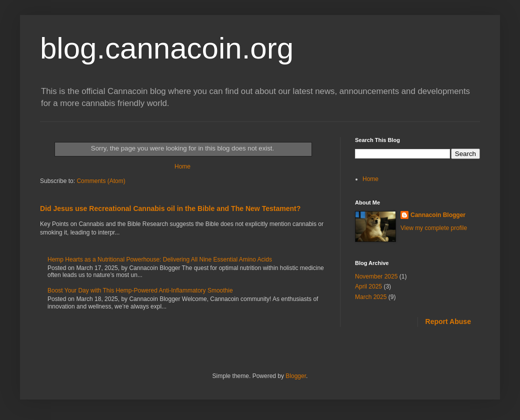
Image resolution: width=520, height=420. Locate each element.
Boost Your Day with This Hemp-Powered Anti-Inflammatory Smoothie (140, 290)
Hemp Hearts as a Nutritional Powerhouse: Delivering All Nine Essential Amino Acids (160, 259)
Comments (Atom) (101, 181)
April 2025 (368, 286)
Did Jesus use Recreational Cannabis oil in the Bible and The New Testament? (170, 208)
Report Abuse (448, 321)
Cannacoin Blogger (438, 215)
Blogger (296, 376)
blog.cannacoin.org (167, 48)
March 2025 (371, 297)
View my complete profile (434, 228)
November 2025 (376, 276)
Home (182, 166)
